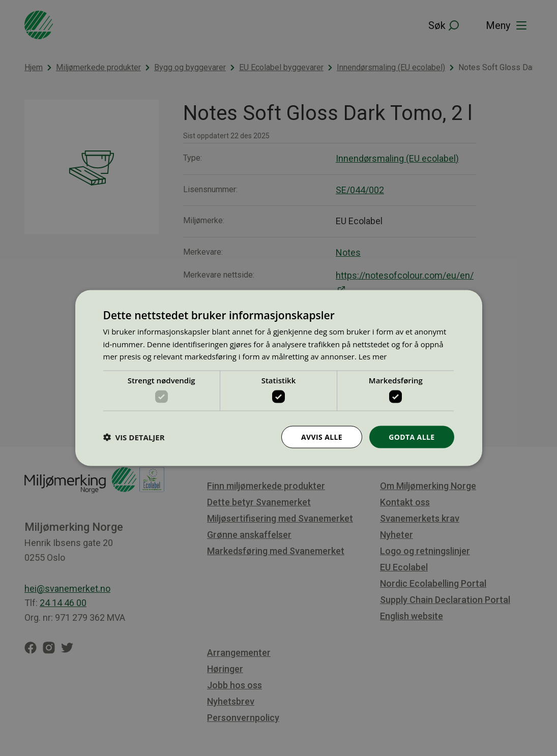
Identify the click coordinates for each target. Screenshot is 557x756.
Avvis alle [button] (322, 436)
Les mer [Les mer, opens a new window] (373, 356)
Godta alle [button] (412, 436)
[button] (134, 437)
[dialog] (279, 378)
